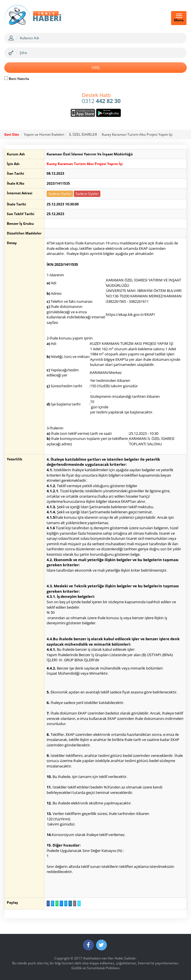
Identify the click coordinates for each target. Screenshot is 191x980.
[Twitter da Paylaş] (50, 903)
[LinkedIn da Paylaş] (68, 903)
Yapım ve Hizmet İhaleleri (44, 134)
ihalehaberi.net (95, 958)
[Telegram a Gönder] (63, 903)
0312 (101, 98)
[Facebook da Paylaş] (46, 903)
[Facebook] (88, 944)
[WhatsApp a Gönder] (54, 903)
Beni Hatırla (17, 79)
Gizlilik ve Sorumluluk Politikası (95, 968)
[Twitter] (101, 944)
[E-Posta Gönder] (72, 903)
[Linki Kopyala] (77, 903)
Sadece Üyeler (57, 194)
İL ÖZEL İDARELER (83, 134)
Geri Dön (12, 134)
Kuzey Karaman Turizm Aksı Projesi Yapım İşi (137, 134)
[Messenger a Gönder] (59, 903)
